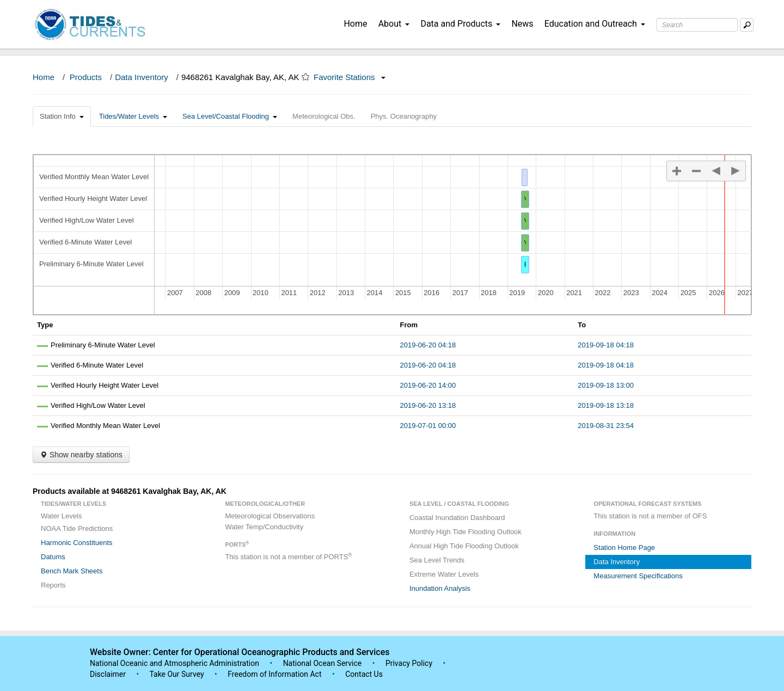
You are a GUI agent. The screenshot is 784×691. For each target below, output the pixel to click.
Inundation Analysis (440, 588)
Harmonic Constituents (77, 543)
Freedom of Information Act (274, 674)
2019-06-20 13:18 (428, 405)
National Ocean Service (323, 663)
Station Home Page (624, 548)
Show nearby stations (81, 455)
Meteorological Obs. (324, 116)
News (522, 24)
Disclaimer (108, 674)
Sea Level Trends (437, 560)
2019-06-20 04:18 (428, 345)
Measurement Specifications (638, 576)
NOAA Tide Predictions (77, 528)
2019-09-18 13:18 (606, 405)
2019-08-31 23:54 (606, 426)
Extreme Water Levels (444, 574)
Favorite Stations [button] (350, 77)
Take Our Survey (177, 674)
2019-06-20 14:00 (428, 385)
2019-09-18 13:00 (606, 385)
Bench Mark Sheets (72, 571)
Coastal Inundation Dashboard (457, 518)
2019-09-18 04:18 (606, 345)
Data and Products (460, 24)
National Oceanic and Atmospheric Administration (174, 663)
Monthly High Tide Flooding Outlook (465, 532)
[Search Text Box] (697, 25)
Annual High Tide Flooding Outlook (464, 546)
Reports (53, 585)
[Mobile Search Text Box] (747, 25)
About (394, 24)
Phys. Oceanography (404, 116)
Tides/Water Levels (133, 116)
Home (355, 24)
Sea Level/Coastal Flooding (230, 116)
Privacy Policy (409, 663)
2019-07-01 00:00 (428, 426)
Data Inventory (142, 77)
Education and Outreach (595, 24)
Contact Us (364, 674)
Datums (53, 557)
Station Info (62, 116)
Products (86, 77)
